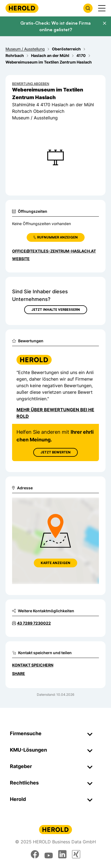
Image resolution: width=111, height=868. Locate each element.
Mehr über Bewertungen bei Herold (55, 413)
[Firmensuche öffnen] (88, 8)
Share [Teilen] (19, 673)
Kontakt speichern (33, 665)
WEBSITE (21, 259)
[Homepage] (22, 8)
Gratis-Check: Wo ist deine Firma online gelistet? (56, 26)
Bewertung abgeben (31, 84)
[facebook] (35, 854)
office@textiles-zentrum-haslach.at (54, 251)
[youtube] (49, 854)
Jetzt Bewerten (56, 452)
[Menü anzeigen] (102, 8)
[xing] (76, 854)
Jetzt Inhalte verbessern (56, 310)
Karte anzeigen (56, 563)
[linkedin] (62, 854)
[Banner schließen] (104, 23)
